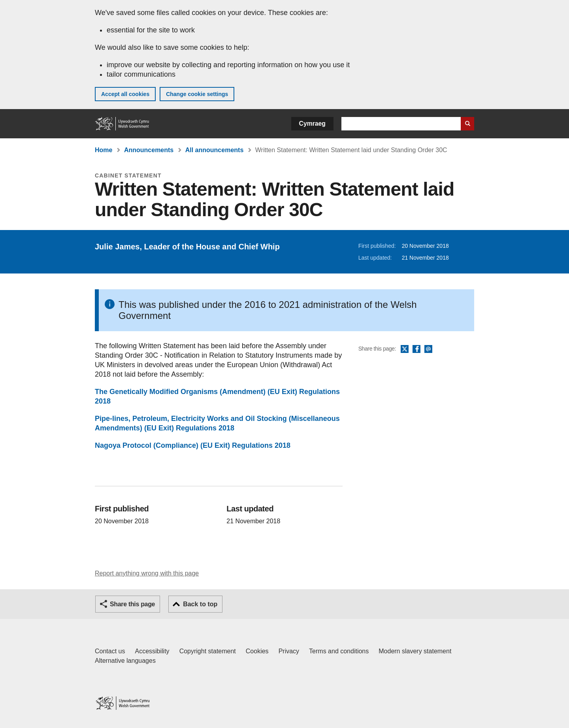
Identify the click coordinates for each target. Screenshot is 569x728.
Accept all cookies (125, 94)
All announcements (215, 150)
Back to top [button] (200, 604)
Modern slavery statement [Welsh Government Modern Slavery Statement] (415, 651)
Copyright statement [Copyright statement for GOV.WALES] (208, 651)
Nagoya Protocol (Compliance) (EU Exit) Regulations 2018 (193, 445)
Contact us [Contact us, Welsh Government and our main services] (110, 651)
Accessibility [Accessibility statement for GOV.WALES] (152, 651)
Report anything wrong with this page (147, 573)
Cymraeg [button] (312, 124)
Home (104, 150)
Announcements (149, 150)
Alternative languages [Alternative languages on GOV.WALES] (125, 661)
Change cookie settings (197, 94)
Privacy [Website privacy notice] (289, 651)
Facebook (416, 349)
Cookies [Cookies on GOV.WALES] (257, 651)
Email (428, 349)
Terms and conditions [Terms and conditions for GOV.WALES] (339, 651)
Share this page (132, 604)
